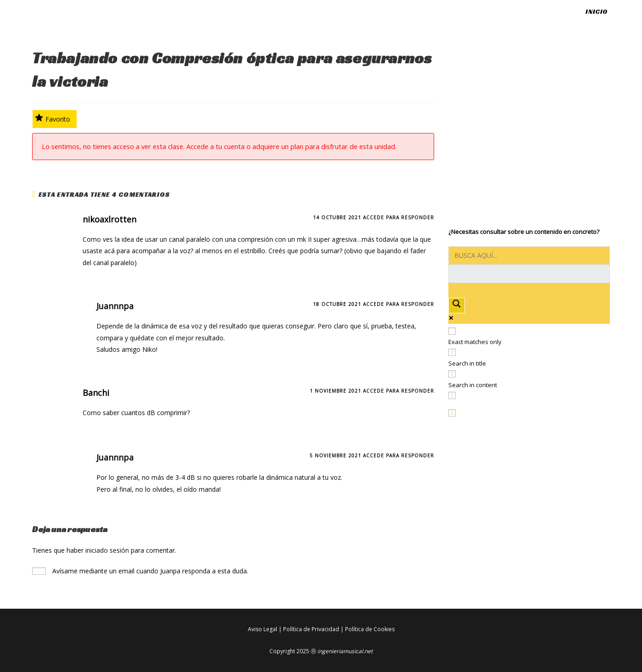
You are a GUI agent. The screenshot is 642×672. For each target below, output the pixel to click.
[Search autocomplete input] (529, 274)
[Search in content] (452, 374)
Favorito (53, 118)
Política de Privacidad (311, 629)
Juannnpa (115, 306)
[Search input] (529, 255)
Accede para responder (399, 217)
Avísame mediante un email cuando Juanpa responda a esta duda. (140, 571)
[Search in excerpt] (452, 395)
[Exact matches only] (452, 331)
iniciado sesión (107, 550)
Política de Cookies (370, 629)
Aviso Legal (262, 629)
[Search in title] (452, 352)
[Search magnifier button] (457, 305)
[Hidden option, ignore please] (452, 413)
